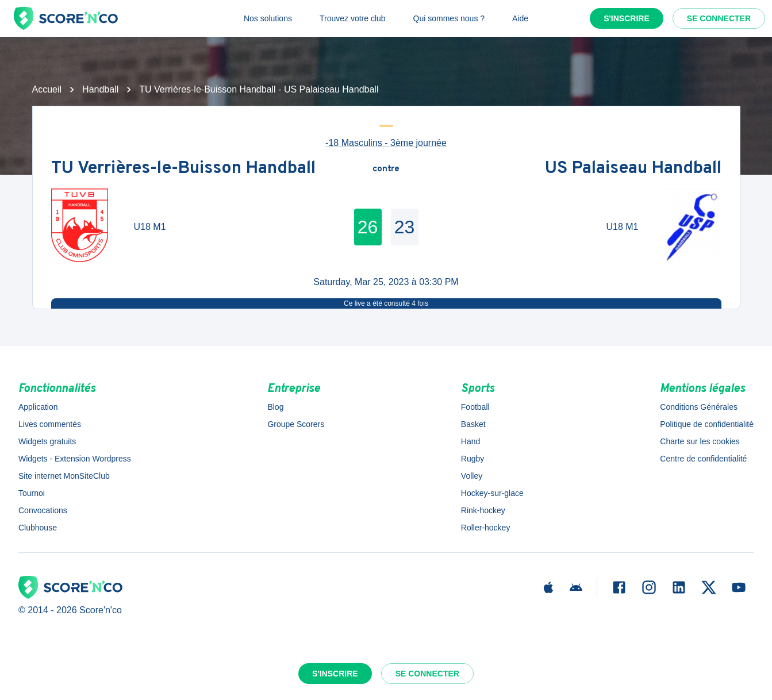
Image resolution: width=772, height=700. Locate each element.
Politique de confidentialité (707, 424)
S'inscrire (627, 18)
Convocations (43, 510)
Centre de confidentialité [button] (703, 459)
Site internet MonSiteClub (64, 476)
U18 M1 (150, 227)
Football (475, 407)
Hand (471, 441)
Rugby (473, 459)
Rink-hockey (483, 510)
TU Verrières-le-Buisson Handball (183, 169)
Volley (472, 476)
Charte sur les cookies (700, 441)
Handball (100, 89)
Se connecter (719, 18)
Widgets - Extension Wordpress (75, 459)
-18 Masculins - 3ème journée (386, 143)
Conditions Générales (699, 407)
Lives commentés (50, 424)
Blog (275, 407)
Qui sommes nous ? (449, 18)
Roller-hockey (486, 528)
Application (38, 407)
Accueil (47, 89)
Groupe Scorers (296, 424)
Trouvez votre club (353, 18)
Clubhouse (38, 528)
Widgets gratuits (47, 441)
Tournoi (32, 493)
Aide (520, 18)
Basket (473, 424)
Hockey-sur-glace (492, 493)
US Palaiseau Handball (633, 169)
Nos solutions (268, 18)
